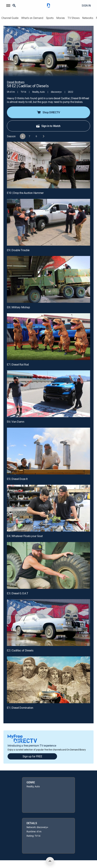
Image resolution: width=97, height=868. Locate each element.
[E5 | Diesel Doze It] (48, 451)
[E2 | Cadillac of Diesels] (48, 623)
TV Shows (73, 18)
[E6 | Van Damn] (48, 394)
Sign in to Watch (48, 126)
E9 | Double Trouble (18, 250)
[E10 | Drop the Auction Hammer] (48, 165)
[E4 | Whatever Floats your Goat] (48, 508)
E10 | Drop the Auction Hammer (25, 193)
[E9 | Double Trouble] (48, 222)
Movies (61, 18)
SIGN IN (86, 6)
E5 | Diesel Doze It (17, 479)
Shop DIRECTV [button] (48, 112)
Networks (88, 18)
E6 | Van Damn (16, 422)
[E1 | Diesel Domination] (48, 680)
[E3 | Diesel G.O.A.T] (48, 565)
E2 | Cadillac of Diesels (20, 650)
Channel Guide (10, 18)
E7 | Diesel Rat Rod (18, 365)
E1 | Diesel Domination (20, 708)
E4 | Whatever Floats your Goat (25, 536)
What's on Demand (32, 18)
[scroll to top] (50, 861)
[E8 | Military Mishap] (48, 279)
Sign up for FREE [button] (32, 756)
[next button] (43, 136)
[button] (8, 6)
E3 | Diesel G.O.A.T (18, 593)
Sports (50, 18)
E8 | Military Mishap (18, 307)
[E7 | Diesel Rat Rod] (48, 337)
